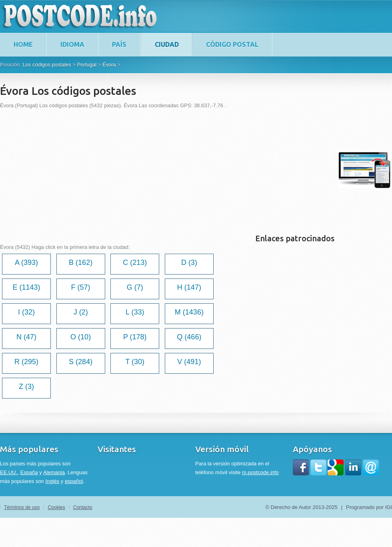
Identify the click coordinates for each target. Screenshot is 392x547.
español (74, 481)
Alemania (54, 472)
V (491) (189, 362)
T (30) (135, 362)
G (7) (135, 287)
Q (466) (189, 337)
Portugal (87, 65)
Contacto (83, 507)
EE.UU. (9, 472)
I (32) (26, 312)
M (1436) (189, 312)
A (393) (26, 262)
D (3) (189, 262)
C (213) (135, 262)
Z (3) (26, 387)
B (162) (81, 262)
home (23, 44)
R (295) (26, 362)
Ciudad (167, 44)
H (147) (189, 287)
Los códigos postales (47, 65)
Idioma (72, 44)
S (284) (81, 362)
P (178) (135, 337)
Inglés (52, 481)
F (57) (81, 287)
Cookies (56, 507)
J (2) (81, 312)
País (119, 44)
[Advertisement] (112, 170)
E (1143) (26, 287)
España (29, 472)
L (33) (135, 312)
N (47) (26, 337)
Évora (109, 65)
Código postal (232, 44)
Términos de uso (22, 507)
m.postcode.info (260, 472)
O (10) (81, 337)
